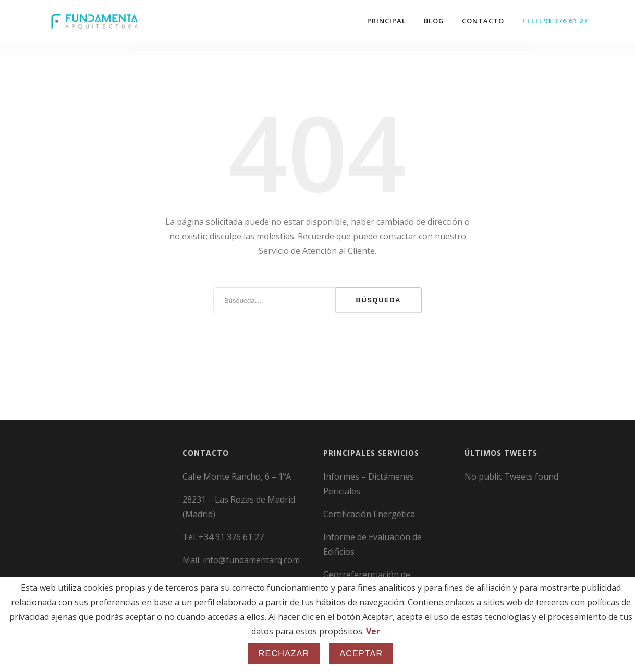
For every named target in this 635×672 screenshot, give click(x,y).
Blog (434, 21)
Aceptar (361, 653)
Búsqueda (378, 296)
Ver (373, 631)
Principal (387, 21)
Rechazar (284, 653)
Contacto (483, 21)
